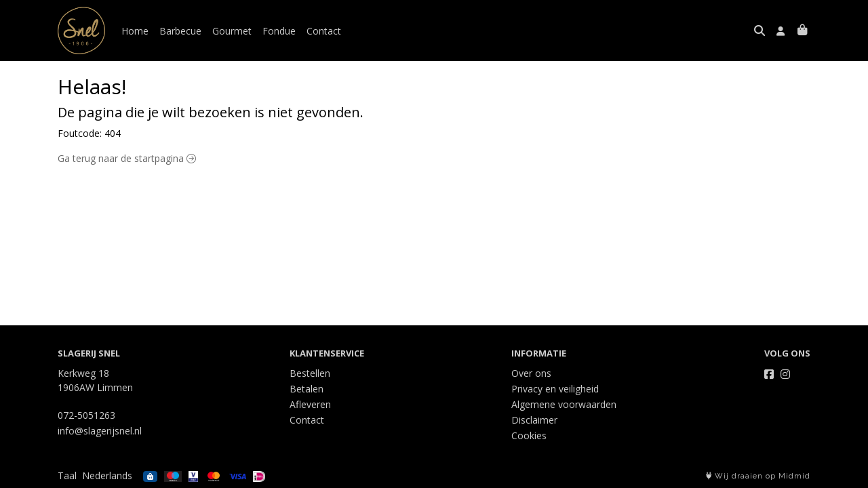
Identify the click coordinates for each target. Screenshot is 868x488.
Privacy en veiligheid (555, 389)
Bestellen (310, 373)
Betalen (307, 389)
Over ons (531, 373)
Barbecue (180, 31)
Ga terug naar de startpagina (127, 158)
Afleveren (310, 404)
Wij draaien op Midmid (758, 476)
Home (135, 31)
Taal (67, 475)
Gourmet (232, 31)
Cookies (529, 435)
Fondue (279, 31)
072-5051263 (86, 415)
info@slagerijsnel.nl (100, 431)
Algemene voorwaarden (564, 404)
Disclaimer (534, 420)
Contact (324, 31)
